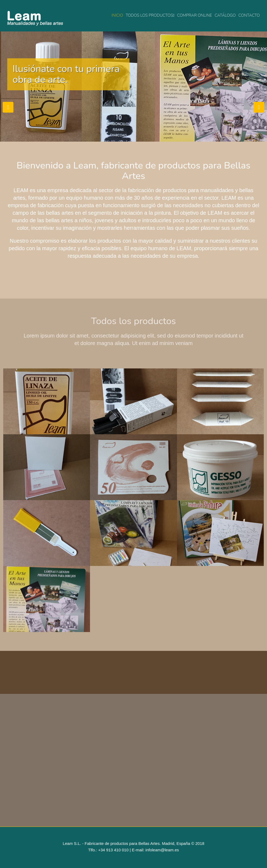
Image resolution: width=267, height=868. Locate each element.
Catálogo (225, 15)
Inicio (117, 15)
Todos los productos (150, 15)
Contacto (249, 15)
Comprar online (194, 15)
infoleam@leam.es (162, 850)
